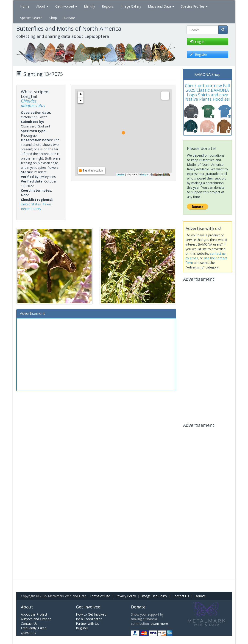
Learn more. (160, 623)
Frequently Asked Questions (34, 630)
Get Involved (66, 6)
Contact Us (181, 596)
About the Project (34, 614)
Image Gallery (131, 6)
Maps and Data (161, 6)
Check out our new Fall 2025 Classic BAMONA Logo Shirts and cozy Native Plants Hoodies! (207, 92)
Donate (69, 18)
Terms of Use (100, 596)
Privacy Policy (126, 596)
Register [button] (199, 54)
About (42, 6)
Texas (47, 204)
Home (25, 6)
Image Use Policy (154, 596)
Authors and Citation (36, 619)
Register (82, 628)
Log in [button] (197, 42)
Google (144, 174)
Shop (53, 18)
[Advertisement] (96, 354)
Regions (108, 6)
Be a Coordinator (89, 619)
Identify (89, 6)
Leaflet (121, 174)
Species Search (31, 18)
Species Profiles (194, 6)
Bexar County (31, 209)
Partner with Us (87, 623)
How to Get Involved (91, 614)
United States (31, 204)
